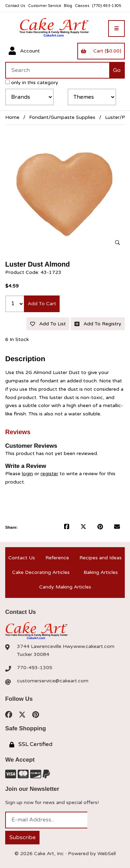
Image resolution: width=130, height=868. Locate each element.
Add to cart (42, 304)
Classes (82, 6)
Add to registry (98, 324)
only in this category (32, 83)
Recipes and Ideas (101, 558)
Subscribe (23, 837)
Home (12, 117)
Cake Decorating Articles (41, 572)
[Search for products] (57, 70)
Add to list (48, 324)
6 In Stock (17, 339)
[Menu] (116, 29)
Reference (57, 558)
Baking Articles (101, 572)
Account (24, 51)
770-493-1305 (35, 668)
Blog (68, 6)
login (27, 474)
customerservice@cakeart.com (53, 681)
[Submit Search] (117, 70)
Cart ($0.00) (101, 51)
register (49, 474)
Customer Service (45, 6)
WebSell (107, 854)
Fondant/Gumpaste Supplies (62, 117)
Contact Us (15, 6)
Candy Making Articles (65, 587)
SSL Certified (31, 744)
